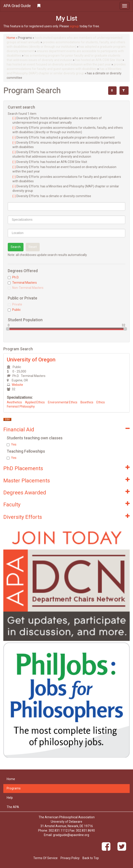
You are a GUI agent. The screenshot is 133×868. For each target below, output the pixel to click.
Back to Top (91, 858)
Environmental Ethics (63, 402)
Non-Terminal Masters (26, 288)
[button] (66, 6)
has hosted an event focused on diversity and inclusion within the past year (59, 64)
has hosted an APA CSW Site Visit (99, 60)
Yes (12, 444)
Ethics (101, 402)
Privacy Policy (70, 858)
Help (10, 798)
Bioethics (87, 402)
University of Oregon (31, 360)
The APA (13, 807)
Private (15, 304)
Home (11, 38)
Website (17, 385)
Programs (14, 788)
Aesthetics (14, 402)
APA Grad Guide (17, 6)
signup (74, 26)
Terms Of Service (45, 858)
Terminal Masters (22, 283)
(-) (14, 118)
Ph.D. (13, 277)
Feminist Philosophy (21, 406)
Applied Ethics (35, 402)
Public (14, 310)
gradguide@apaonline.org (71, 835)
